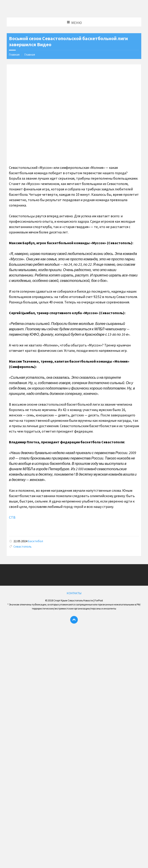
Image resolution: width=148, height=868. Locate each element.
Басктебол (36, 541)
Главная (14, 54)
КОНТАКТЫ (74, 593)
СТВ (12, 517)
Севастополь (23, 546)
